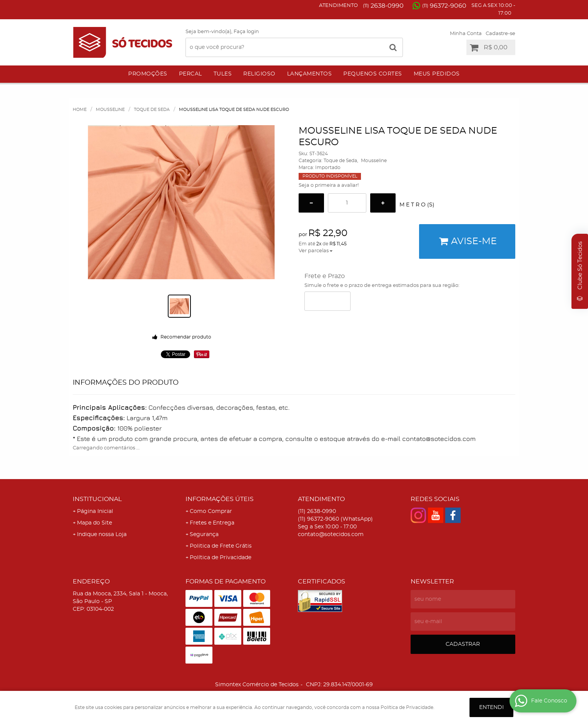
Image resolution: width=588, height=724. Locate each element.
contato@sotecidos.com (331, 535)
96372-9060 (444, 6)
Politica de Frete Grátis (221, 546)
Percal (190, 74)
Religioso (259, 74)
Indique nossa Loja (102, 535)
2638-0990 (383, 6)
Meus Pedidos (437, 74)
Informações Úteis (220, 499)
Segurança (204, 535)
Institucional (97, 499)
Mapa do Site (94, 523)
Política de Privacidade (220, 558)
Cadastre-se (500, 34)
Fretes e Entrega (212, 523)
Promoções (148, 74)
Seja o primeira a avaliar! (329, 185)
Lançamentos (310, 74)
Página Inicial (95, 511)
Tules (223, 74)
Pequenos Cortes (373, 74)
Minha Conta (466, 34)
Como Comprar (211, 511)
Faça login (246, 32)
